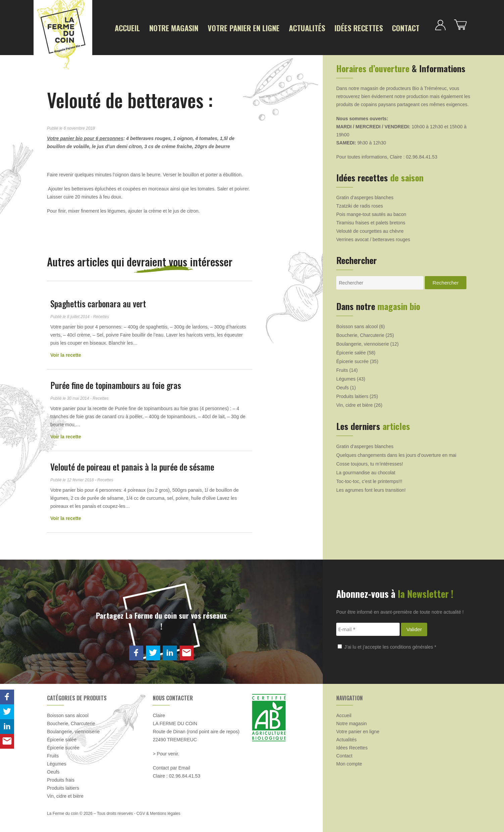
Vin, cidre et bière (355, 403)
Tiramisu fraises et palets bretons (371, 220)
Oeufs (342, 385)
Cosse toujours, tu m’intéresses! (370, 462)
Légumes (346, 377)
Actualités (281, 27)
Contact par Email (171, 765)
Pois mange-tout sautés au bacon (371, 212)
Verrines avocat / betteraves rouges (373, 237)
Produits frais (61, 778)
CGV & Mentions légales (158, 811)
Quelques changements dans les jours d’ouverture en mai (396, 453)
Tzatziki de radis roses (360, 204)
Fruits (342, 368)
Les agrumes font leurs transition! (371, 488)
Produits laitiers (352, 394)
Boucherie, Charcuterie (360, 333)
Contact (367, 27)
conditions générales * (413, 644)
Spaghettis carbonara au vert (98, 301)
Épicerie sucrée (352, 359)
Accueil (125, 27)
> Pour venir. (166, 751)
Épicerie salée (351, 350)
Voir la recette (66, 353)
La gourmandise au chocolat (366, 470)
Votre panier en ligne (226, 27)
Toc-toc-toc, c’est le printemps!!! (369, 479)
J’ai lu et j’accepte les (387, 644)
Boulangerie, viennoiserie (363, 342)
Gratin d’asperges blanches (365, 195)
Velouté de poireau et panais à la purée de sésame (132, 464)
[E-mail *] (368, 627)
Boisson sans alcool (357, 324)
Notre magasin (166, 27)
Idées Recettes (325, 27)
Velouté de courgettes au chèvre (370, 229)
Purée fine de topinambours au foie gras (116, 383)
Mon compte (349, 761)
